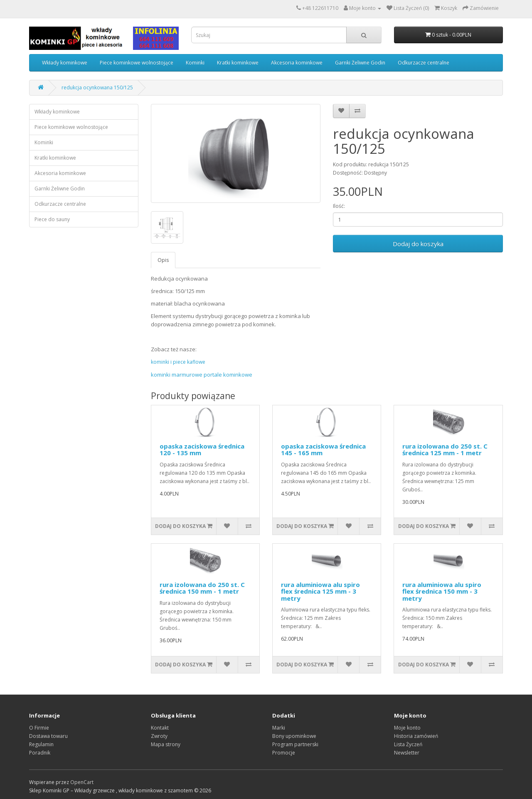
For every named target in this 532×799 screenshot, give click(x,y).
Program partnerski (295, 744)
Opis (163, 260)
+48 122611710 (320, 8)
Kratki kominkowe (238, 63)
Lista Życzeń (408, 744)
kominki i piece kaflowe (178, 362)
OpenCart (82, 782)
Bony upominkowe (294, 736)
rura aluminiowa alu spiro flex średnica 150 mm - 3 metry (442, 591)
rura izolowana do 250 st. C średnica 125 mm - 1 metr (445, 450)
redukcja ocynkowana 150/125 (97, 88)
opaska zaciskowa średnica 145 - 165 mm (323, 450)
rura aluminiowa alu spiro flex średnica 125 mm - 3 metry (320, 591)
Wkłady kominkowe (65, 63)
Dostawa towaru (48, 736)
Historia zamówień (416, 736)
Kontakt (160, 728)
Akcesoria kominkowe (297, 63)
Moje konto (407, 728)
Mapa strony (166, 744)
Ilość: (339, 206)
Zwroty (159, 736)
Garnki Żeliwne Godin (360, 63)
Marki (279, 728)
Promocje (284, 753)
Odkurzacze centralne (424, 63)
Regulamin (41, 744)
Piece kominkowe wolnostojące (137, 63)
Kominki (195, 63)
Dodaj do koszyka (418, 244)
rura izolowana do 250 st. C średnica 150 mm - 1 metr (202, 588)
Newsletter (407, 753)
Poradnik (40, 753)
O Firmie (39, 728)
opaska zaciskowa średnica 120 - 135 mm (202, 450)
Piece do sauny (52, 219)
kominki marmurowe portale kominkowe (202, 375)
